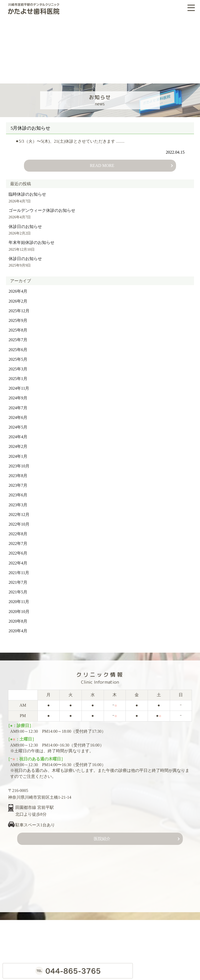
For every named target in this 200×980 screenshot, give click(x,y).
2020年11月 (19, 599)
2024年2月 (18, 444)
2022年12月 (19, 512)
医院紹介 (102, 836)
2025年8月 (18, 327)
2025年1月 (18, 376)
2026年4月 (18, 289)
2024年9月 (18, 395)
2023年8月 (18, 473)
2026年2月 (18, 298)
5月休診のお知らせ (33, 125)
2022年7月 (18, 541)
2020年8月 (18, 619)
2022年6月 (18, 551)
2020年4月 (18, 628)
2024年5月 (18, 425)
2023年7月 (18, 483)
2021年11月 (19, 570)
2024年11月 (19, 386)
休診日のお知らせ (25, 224)
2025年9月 (18, 318)
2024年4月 (18, 434)
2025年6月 (18, 347)
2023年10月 (19, 463)
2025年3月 (18, 366)
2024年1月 (18, 453)
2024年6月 (18, 415)
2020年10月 (19, 609)
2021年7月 (18, 580)
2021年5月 (18, 589)
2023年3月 (18, 502)
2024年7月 (18, 405)
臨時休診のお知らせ (27, 192)
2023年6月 (18, 492)
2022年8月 (18, 531)
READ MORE (102, 163)
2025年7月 (18, 337)
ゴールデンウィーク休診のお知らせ (42, 208)
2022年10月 (19, 522)
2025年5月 (18, 357)
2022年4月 (18, 560)
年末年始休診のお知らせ (32, 240)
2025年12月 (19, 308)
